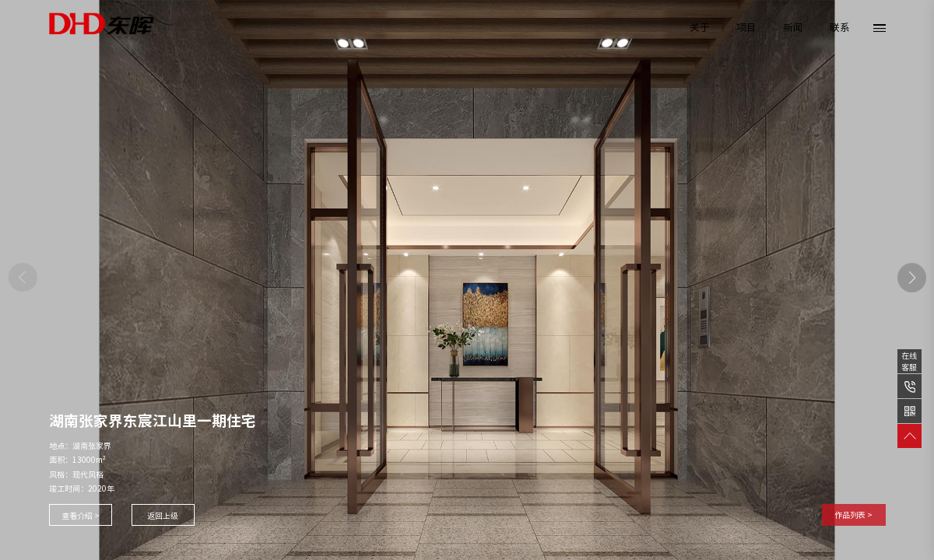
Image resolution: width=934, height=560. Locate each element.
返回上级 (163, 516)
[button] (912, 278)
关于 (700, 28)
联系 (840, 28)
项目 (746, 28)
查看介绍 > (81, 516)
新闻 (793, 28)
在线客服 (909, 361)
